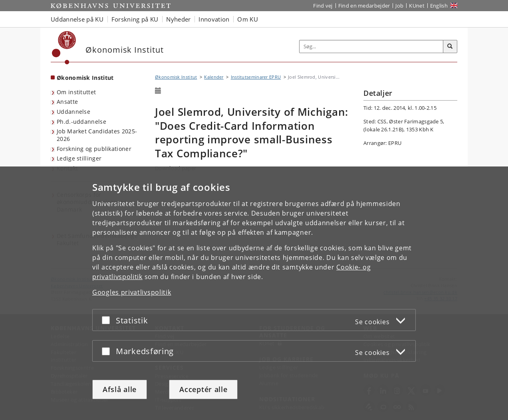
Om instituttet (76, 92)
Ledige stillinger (79, 158)
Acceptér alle (203, 389)
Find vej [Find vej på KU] (323, 6)
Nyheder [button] (178, 19)
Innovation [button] (214, 19)
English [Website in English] (439, 6)
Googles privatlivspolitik (132, 292)
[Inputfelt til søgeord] (371, 47)
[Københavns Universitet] (64, 48)
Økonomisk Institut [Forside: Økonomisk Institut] (85, 78)
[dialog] (254, 293)
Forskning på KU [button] (135, 19)
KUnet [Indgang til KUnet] (417, 6)
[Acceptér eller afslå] (108, 320)
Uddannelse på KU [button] (77, 19)
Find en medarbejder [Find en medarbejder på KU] (364, 6)
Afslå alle (120, 389)
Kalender (214, 77)
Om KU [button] (248, 19)
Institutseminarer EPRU (256, 77)
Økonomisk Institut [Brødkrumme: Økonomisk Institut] (176, 77)
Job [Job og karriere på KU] (399, 6)
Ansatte (67, 102)
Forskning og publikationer (94, 149)
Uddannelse (73, 112)
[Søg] (450, 47)
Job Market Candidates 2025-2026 (97, 135)
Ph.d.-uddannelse (81, 122)
